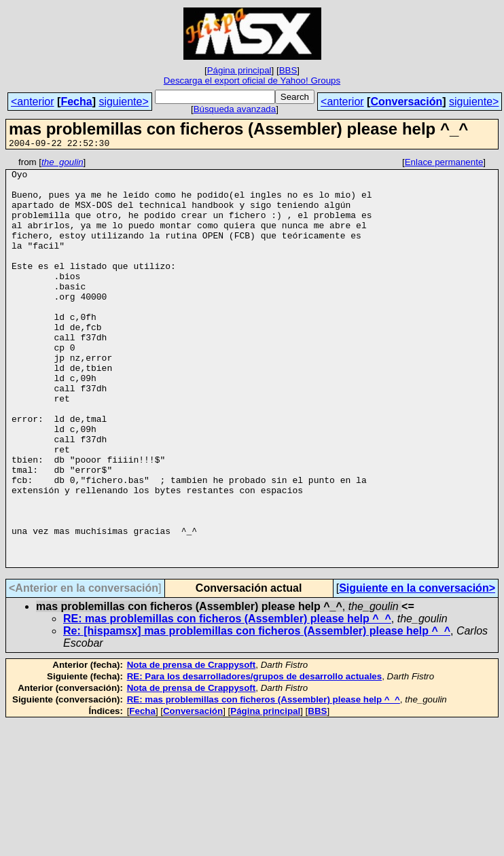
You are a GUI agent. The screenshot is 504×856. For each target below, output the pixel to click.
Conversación (406, 102)
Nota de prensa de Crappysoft (192, 746)
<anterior (33, 102)
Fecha (76, 102)
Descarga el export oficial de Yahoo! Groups (252, 81)
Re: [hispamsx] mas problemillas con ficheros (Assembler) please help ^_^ (257, 712)
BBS (288, 70)
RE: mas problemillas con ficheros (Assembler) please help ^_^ (227, 700)
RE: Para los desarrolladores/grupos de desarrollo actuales (255, 758)
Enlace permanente (444, 164)
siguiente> (123, 102)
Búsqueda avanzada (235, 109)
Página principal (239, 70)
